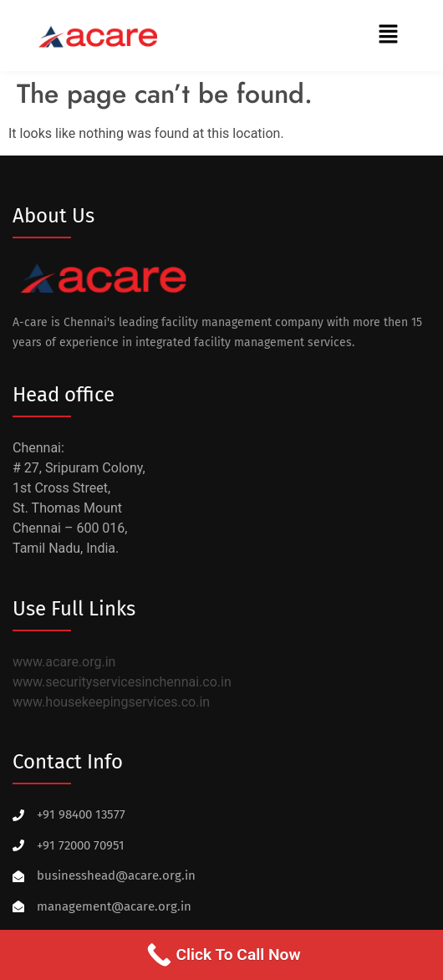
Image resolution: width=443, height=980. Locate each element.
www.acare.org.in (64, 662)
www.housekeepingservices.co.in (111, 702)
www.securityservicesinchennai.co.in (122, 682)
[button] (389, 35)
